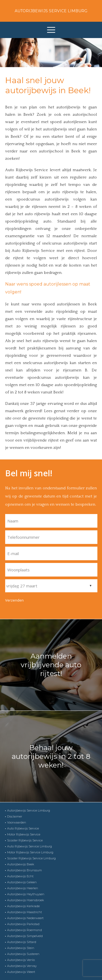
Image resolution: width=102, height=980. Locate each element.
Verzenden (14, 600)
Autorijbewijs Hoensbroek (26, 900)
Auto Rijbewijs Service (23, 828)
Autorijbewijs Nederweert (25, 918)
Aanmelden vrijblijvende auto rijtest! (51, 665)
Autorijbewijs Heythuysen (26, 894)
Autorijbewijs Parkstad (23, 924)
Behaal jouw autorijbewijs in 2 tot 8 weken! (51, 756)
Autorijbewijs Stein (21, 948)
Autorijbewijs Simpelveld (25, 936)
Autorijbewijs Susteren (23, 954)
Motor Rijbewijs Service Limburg (30, 852)
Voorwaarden (17, 822)
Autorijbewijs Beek (21, 864)
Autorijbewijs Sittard (22, 942)
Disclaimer (15, 816)
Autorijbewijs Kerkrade (23, 906)
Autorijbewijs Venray (22, 966)
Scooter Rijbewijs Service (25, 840)
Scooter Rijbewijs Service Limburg (31, 858)
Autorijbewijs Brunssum (24, 870)
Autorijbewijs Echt (20, 876)
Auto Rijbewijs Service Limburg (30, 846)
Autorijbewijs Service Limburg (51, 11)
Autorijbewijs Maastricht (24, 912)
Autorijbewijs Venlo (21, 960)
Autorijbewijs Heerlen (23, 888)
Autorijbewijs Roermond (24, 930)
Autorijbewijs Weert (21, 972)
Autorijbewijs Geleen (22, 882)
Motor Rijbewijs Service (24, 834)
